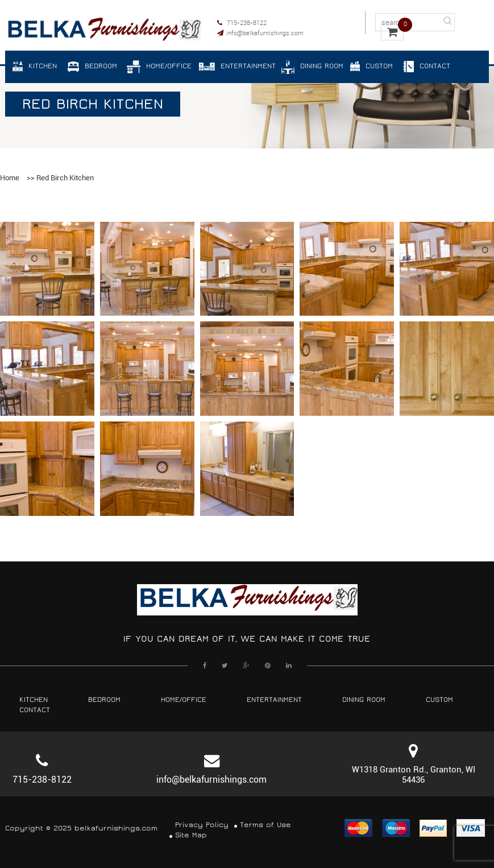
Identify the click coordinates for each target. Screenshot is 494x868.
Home (10, 178)
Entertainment (274, 700)
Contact (35, 710)
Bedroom (104, 700)
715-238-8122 (242, 22)
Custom (439, 700)
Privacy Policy (202, 825)
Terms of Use (265, 825)
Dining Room (364, 700)
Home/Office (184, 700)
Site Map (191, 835)
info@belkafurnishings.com (260, 33)
